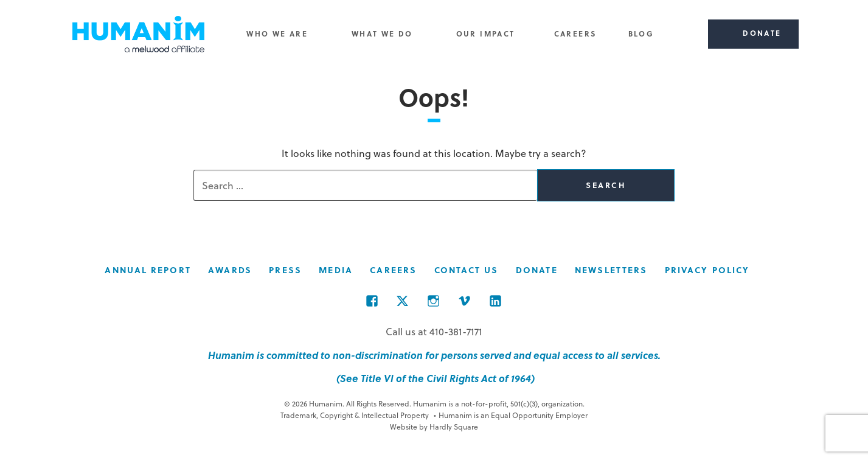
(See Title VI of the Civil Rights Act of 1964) (434, 378)
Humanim (139, 34)
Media (336, 270)
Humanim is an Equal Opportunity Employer (511, 415)
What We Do (382, 33)
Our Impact (486, 33)
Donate (537, 270)
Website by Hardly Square (434, 427)
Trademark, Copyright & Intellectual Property (355, 415)
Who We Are (277, 33)
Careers (575, 33)
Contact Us (467, 270)
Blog (641, 33)
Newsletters (611, 270)
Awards (230, 270)
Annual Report (148, 270)
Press (285, 270)
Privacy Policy (707, 270)
